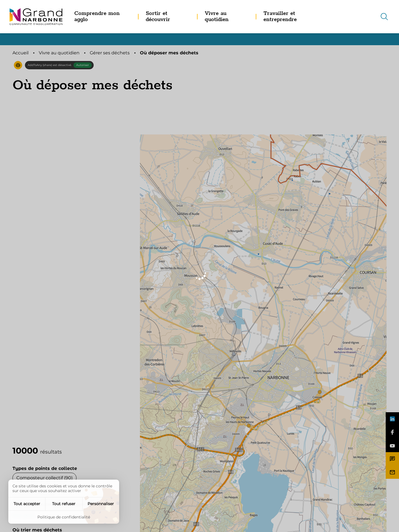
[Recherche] (384, 17)
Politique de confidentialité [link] (64, 517)
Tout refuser (64, 504)
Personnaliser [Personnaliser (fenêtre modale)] (101, 504)
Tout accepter (27, 504)
